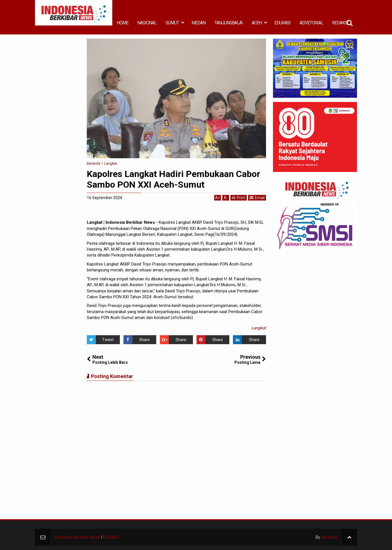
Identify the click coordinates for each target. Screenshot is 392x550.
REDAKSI (340, 23)
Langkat (259, 328)
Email (257, 198)
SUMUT (172, 23)
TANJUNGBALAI (229, 23)
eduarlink (329, 537)
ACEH (257, 23)
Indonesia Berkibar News (77, 537)
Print (239, 198)
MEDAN (199, 23)
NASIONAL (147, 23)
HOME (123, 23)
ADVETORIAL (311, 23)
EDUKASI (283, 23)
